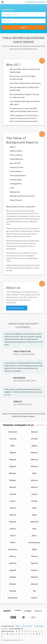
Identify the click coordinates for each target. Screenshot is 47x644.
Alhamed (34, 584)
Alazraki (34, 439)
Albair (13, 446)
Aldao (34, 508)
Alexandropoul (34, 542)
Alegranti (13, 522)
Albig (34, 473)
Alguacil (34, 570)
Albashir (13, 466)
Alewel (13, 542)
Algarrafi (34, 563)
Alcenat (34, 494)
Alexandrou (13, 549)
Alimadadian (13, 598)
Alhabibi (13, 577)
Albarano (34, 460)
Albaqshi (13, 460)
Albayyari (13, 473)
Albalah (13, 453)
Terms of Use (27, 626)
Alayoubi (13, 439)
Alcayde (13, 494)
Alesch (13, 536)
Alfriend (34, 556)
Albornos (34, 480)
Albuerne (13, 487)
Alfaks (34, 549)
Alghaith (13, 570)
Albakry (34, 446)
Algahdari (13, 563)
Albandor (34, 453)
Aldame (13, 508)
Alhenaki (13, 591)
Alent (34, 529)
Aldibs (34, 515)
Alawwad (34, 432)
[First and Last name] (23, 14)
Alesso (34, 536)
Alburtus (34, 487)
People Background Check (35, 2)
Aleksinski (34, 522)
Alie (34, 591)
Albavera (34, 466)
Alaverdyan (13, 432)
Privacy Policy (39, 626)
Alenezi (13, 529)
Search (23, 27)
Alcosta (34, 501)
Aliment (34, 598)
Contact (4, 629)
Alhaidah (34, 577)
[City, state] (23, 21)
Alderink (13, 515)
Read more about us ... (17, 308)
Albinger (13, 480)
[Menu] (2, 2)
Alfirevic (13, 556)
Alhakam (13, 584)
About (18, 626)
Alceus (13, 501)
